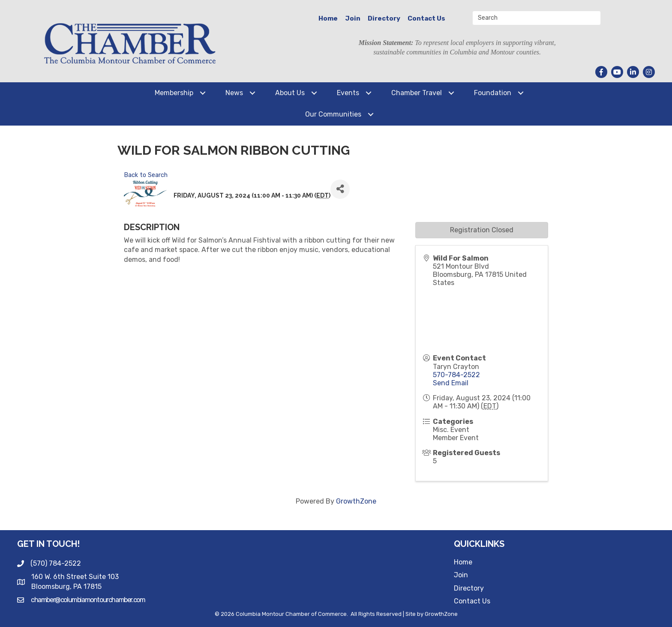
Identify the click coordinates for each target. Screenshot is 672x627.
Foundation (493, 93)
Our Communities (333, 114)
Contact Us (426, 18)
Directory (384, 18)
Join (353, 18)
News (234, 93)
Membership (174, 93)
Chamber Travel (417, 93)
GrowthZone (356, 501)
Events (348, 93)
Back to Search (146, 175)
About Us (290, 93)
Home (328, 18)
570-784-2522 (456, 375)
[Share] (340, 189)
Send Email (451, 383)
